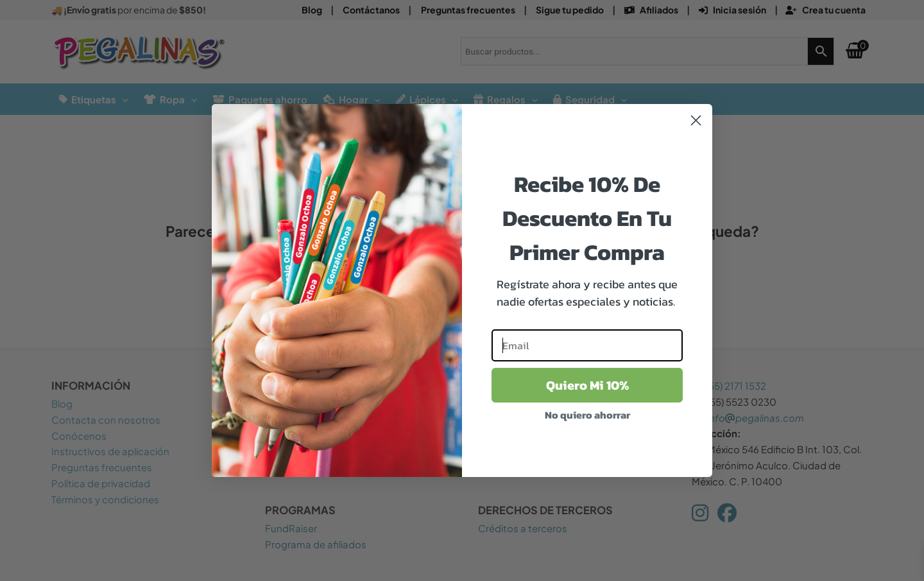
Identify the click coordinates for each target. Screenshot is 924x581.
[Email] (587, 345)
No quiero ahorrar (587, 415)
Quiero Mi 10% (587, 385)
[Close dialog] (696, 120)
